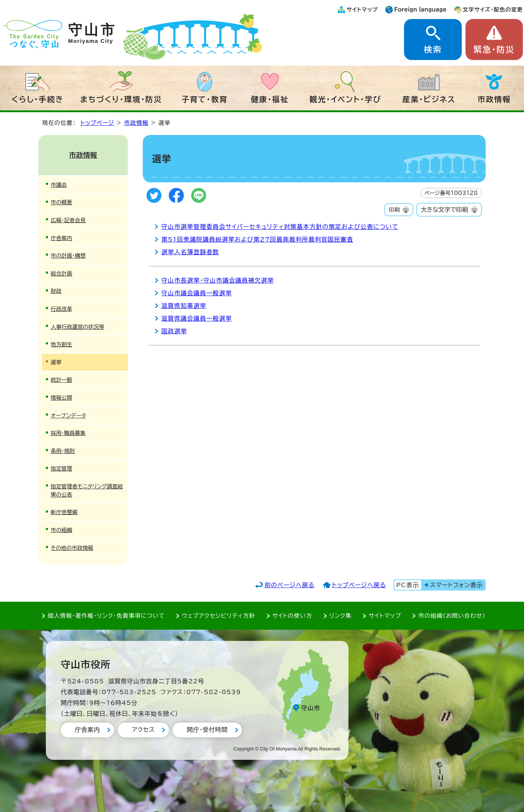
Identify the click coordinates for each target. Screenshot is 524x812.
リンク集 (341, 616)
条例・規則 (63, 451)
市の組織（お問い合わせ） (452, 616)
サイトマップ (362, 10)
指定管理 (61, 468)
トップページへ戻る (359, 585)
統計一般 (61, 380)
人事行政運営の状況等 (78, 327)
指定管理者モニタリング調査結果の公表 (87, 490)
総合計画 (61, 273)
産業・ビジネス (429, 99)
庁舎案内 (61, 238)
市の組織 (61, 530)
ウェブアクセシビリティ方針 (219, 616)
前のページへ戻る (290, 585)
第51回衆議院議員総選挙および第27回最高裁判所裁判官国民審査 (257, 239)
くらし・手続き (38, 99)
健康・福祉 (270, 99)
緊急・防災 (494, 50)
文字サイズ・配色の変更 (493, 10)
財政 (56, 291)
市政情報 (494, 99)
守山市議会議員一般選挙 (197, 293)
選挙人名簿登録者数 (190, 252)
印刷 (394, 210)
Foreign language (421, 10)
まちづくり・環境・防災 (121, 99)
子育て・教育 (205, 99)
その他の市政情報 (72, 548)
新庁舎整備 (64, 512)
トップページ (97, 123)
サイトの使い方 (292, 616)
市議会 (59, 185)
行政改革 (61, 309)
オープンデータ (68, 416)
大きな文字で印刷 (444, 210)
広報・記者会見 (68, 220)
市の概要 (61, 202)
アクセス (143, 730)
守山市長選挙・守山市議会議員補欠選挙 (218, 280)
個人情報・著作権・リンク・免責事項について (106, 616)
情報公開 (61, 398)
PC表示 (408, 585)
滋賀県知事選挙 (184, 306)
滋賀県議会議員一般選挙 (197, 318)
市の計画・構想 (68, 256)
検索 (433, 50)
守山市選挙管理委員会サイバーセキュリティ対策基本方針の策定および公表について (280, 227)
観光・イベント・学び (346, 99)
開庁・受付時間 (207, 730)
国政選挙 (174, 331)
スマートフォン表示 (457, 585)
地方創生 (61, 344)
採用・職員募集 (68, 433)
